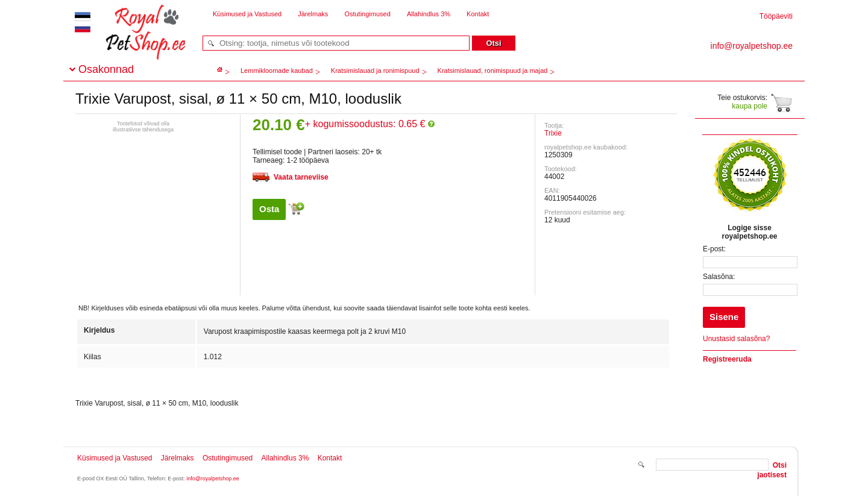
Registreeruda (727, 359)
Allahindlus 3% (429, 14)
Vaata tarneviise (301, 177)
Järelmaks (313, 14)
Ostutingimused (367, 14)
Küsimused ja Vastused (247, 14)
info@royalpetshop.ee (213, 479)
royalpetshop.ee (131, 42)
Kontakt (478, 14)
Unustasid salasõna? (736, 339)
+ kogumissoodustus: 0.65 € (370, 124)
